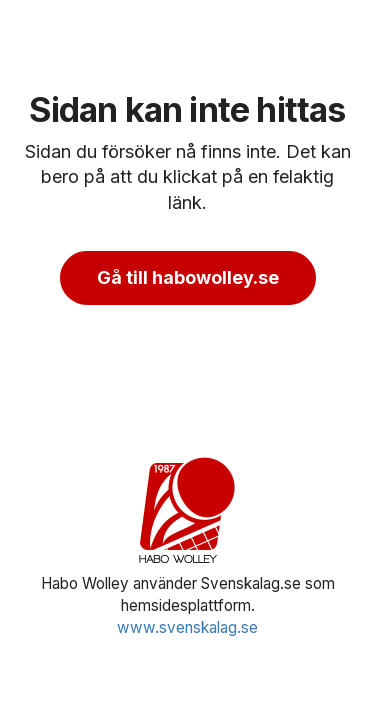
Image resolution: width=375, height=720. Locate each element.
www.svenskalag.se (187, 627)
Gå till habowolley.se (188, 277)
